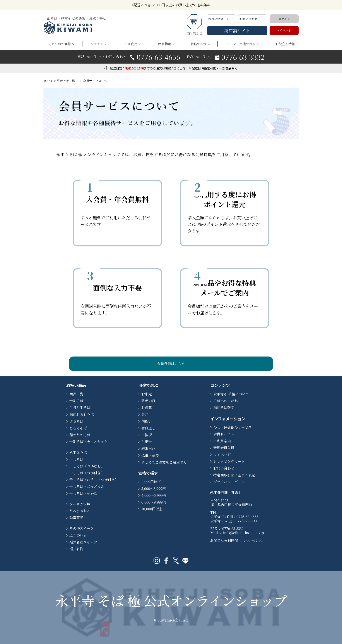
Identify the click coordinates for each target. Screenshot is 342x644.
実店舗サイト (237, 30)
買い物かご (195, 25)
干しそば (76, 459)
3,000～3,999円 (154, 489)
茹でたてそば (80, 435)
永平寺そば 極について (231, 394)
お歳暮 (147, 408)
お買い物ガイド (219, 19)
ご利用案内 (222, 441)
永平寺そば (78, 453)
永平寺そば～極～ (66, 81)
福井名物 (76, 549)
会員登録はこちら (171, 364)
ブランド (97, 44)
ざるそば (76, 421)
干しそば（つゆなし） (87, 466)
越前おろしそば (82, 415)
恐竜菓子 (76, 518)
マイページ (284, 30)
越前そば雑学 (224, 408)
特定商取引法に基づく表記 (234, 475)
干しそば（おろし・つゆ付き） (94, 480)
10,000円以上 (152, 509)
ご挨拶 (147, 435)
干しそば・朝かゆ (83, 493)
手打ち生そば (80, 408)
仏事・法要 (150, 455)
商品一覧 (76, 394)
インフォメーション (228, 419)
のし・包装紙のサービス (233, 427)
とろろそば (78, 428)
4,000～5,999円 (154, 495)
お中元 (147, 394)
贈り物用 (165, 44)
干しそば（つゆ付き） (87, 473)
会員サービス (224, 434)
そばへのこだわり (227, 401)
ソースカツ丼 (80, 504)
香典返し (148, 428)
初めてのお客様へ (61, 44)
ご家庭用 (131, 44)
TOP (47, 81)
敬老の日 (148, 401)
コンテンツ (220, 385)
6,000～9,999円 (154, 502)
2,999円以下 (151, 482)
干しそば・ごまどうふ (87, 486)
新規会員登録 (224, 448)
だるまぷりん (80, 511)
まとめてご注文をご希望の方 (164, 462)
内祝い (147, 421)
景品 (145, 415)
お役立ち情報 (285, 44)
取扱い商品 (76, 385)
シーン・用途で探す (241, 44)
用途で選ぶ (148, 385)
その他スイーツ (81, 528)
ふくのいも (78, 535)
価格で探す (199, 44)
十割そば (76, 401)
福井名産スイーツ (83, 542)
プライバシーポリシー (231, 482)
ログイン (284, 19)
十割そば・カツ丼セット (89, 442)
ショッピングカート (229, 461)
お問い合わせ (248, 19)
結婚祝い (148, 449)
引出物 (147, 442)
